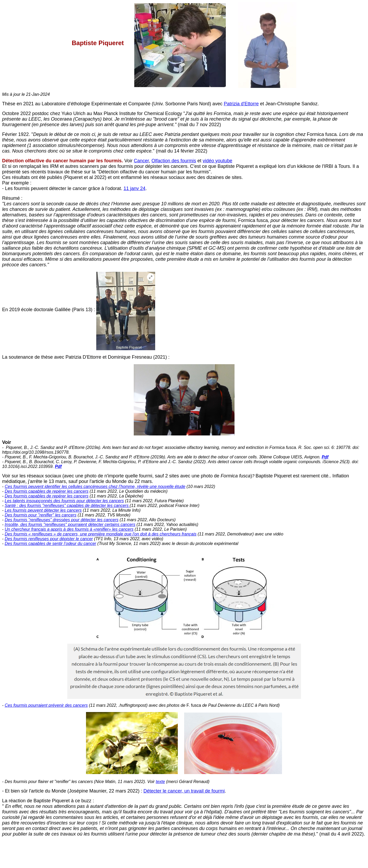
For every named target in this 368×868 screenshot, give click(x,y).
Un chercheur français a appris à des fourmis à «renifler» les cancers (69, 529)
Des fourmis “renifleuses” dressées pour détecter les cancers (62, 520)
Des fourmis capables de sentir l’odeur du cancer (51, 544)
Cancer (141, 161)
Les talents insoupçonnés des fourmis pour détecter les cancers (64, 501)
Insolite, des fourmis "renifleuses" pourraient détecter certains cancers (70, 525)
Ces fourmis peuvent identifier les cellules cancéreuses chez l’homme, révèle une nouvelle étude (95, 487)
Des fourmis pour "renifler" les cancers (41, 515)
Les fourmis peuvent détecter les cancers (43, 510)
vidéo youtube (217, 161)
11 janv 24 (134, 188)
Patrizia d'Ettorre (241, 104)
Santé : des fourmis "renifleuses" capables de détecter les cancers (67, 506)
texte (161, 782)
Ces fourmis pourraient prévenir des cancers (46, 705)
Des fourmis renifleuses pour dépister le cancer (49, 539)
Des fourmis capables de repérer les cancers (47, 491)
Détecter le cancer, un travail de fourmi (184, 791)
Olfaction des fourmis (174, 161)
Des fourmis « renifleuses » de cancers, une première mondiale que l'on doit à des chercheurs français (101, 534)
